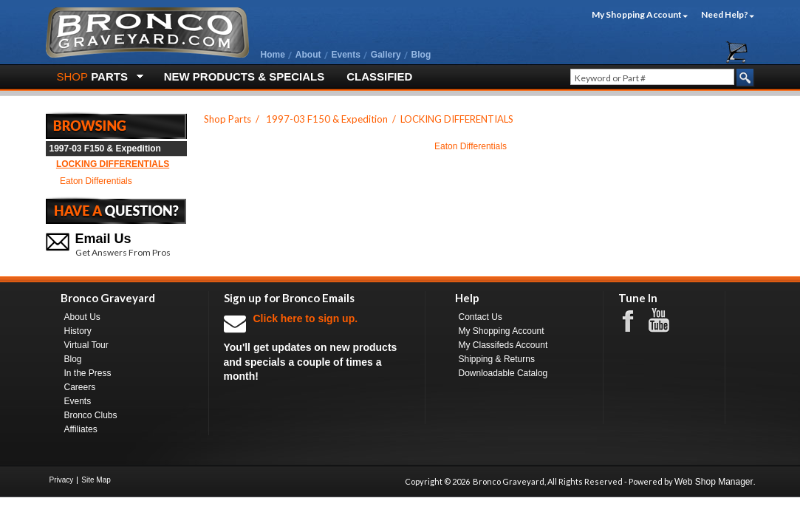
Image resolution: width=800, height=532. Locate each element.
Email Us (103, 239)
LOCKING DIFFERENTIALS (113, 164)
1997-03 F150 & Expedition (105, 149)
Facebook (635, 320)
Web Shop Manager (714, 482)
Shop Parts (228, 119)
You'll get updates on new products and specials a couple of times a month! (317, 347)
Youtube (666, 321)
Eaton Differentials (96, 181)
